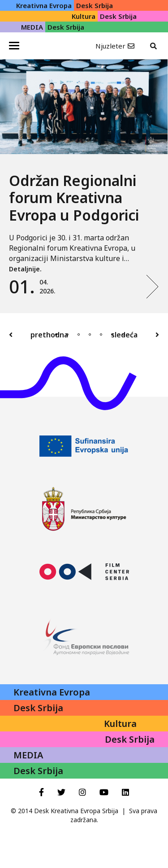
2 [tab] (67, 334)
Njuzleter (110, 46)
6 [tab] (112, 334)
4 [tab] (90, 334)
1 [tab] (56, 334)
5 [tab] (101, 334)
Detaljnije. (25, 269)
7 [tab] (123, 334)
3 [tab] (79, 334)
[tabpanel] (84, 186)
